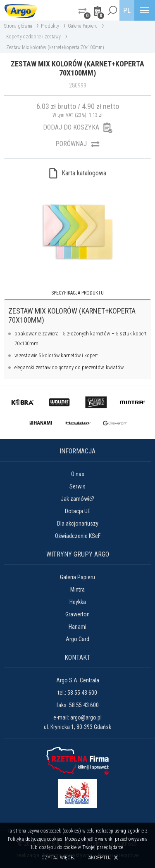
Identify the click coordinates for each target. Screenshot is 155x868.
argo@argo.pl (86, 717)
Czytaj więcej (58, 858)
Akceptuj (100, 857)
